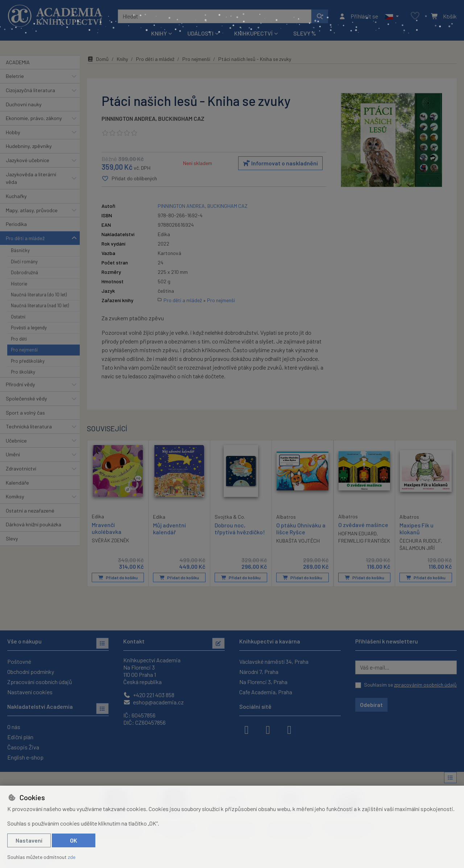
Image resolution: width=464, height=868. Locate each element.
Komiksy (15, 496)
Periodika (16, 224)
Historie (19, 284)
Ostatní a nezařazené (30, 511)
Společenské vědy (26, 398)
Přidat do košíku (118, 577)
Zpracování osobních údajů (40, 682)
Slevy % (305, 33)
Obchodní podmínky (31, 672)
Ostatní (18, 317)
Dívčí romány (24, 262)
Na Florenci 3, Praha (263, 682)
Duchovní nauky (24, 104)
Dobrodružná (24, 272)
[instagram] (268, 729)
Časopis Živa (23, 747)
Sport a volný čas (25, 413)
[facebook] (246, 729)
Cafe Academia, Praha (266, 692)
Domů (98, 59)
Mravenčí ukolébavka (107, 528)
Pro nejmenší (24, 350)
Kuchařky (16, 196)
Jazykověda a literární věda (31, 178)
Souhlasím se (410, 685)
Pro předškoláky (28, 361)
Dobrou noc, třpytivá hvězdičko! (240, 528)
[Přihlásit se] (358, 16)
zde (72, 857)
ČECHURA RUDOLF (420, 541)
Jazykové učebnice (28, 160)
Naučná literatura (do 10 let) (39, 295)
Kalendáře (17, 483)
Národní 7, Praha (259, 672)
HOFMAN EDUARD (357, 533)
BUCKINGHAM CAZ (181, 118)
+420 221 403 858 (149, 695)
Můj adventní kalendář (169, 528)
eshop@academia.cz (154, 702)
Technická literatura (29, 426)
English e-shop (25, 757)
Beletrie (15, 76)
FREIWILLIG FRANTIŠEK (364, 541)
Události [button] (200, 33)
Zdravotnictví (21, 468)
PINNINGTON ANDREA (129, 118)
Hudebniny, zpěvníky (29, 146)
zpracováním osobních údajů (425, 685)
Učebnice (16, 441)
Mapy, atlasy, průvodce (32, 210)
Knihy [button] (159, 33)
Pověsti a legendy (29, 328)
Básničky (20, 250)
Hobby (13, 132)
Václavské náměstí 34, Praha (274, 661)
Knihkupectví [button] (253, 33)
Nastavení (29, 840)
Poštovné (19, 661)
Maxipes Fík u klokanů (417, 528)
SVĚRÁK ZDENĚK (110, 540)
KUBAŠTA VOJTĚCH (298, 541)
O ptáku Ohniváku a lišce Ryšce (301, 528)
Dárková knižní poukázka (34, 524)
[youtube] (289, 729)
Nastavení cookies (30, 692)
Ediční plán (20, 737)
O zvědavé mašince (363, 524)
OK (74, 840)
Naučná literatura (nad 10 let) (40, 305)
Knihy (122, 59)
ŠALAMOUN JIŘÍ (417, 548)
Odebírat (371, 705)
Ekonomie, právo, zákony (34, 118)
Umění (13, 454)
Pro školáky (23, 372)
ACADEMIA (18, 62)
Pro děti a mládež (25, 238)
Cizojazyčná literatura (30, 90)
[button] (392, 16)
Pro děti (19, 339)
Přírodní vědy (20, 384)
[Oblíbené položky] (415, 16)
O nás (14, 727)
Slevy (12, 538)
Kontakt (134, 641)
